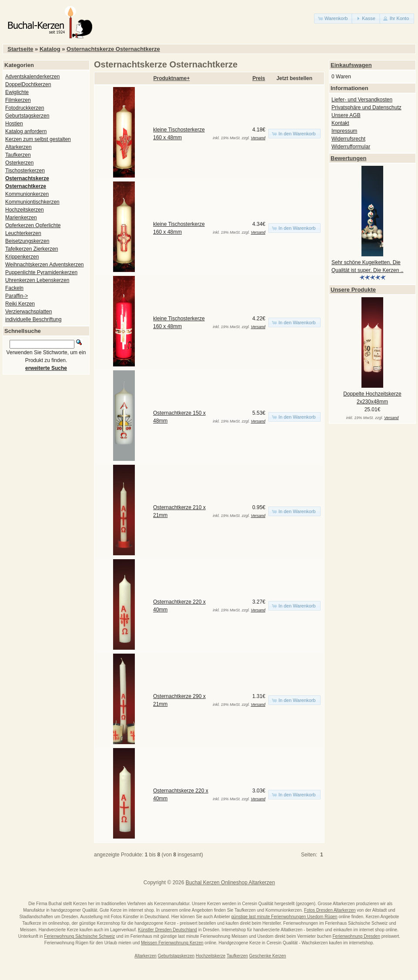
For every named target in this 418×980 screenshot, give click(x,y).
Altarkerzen (18, 147)
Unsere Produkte (353, 290)
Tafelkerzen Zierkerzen (32, 249)
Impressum (344, 131)
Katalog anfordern (26, 131)
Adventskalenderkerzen (32, 77)
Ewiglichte (17, 92)
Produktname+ (172, 78)
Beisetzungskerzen (27, 241)
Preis (259, 78)
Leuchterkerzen (23, 233)
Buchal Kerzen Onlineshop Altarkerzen (230, 883)
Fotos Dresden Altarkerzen (330, 910)
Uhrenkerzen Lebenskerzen (37, 280)
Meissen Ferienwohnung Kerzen (172, 943)
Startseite (20, 49)
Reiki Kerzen (20, 304)
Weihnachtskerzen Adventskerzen (45, 265)
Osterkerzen (19, 163)
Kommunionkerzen (27, 194)
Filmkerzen (18, 100)
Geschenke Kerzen (268, 956)
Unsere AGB (346, 115)
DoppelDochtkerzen (28, 84)
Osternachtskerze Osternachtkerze (113, 49)
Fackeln (14, 288)
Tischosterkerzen (25, 171)
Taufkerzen (18, 155)
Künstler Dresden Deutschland (167, 930)
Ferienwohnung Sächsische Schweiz (79, 936)
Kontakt (340, 123)
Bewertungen (348, 158)
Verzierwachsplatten (28, 312)
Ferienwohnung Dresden (356, 936)
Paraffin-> (17, 296)
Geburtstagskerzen (27, 116)
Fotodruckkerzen (25, 108)
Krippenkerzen (22, 257)
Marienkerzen (21, 218)
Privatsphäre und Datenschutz (366, 107)
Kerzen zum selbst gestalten (38, 139)
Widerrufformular (351, 147)
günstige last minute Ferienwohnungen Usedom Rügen (284, 917)
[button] (333, 18)
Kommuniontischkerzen (32, 202)
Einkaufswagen (351, 65)
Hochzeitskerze (211, 956)
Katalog (50, 49)
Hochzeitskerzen (25, 210)
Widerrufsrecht (348, 139)
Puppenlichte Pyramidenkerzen (41, 272)
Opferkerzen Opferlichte (33, 225)
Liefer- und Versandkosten (362, 100)
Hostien (14, 124)
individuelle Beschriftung (33, 319)
